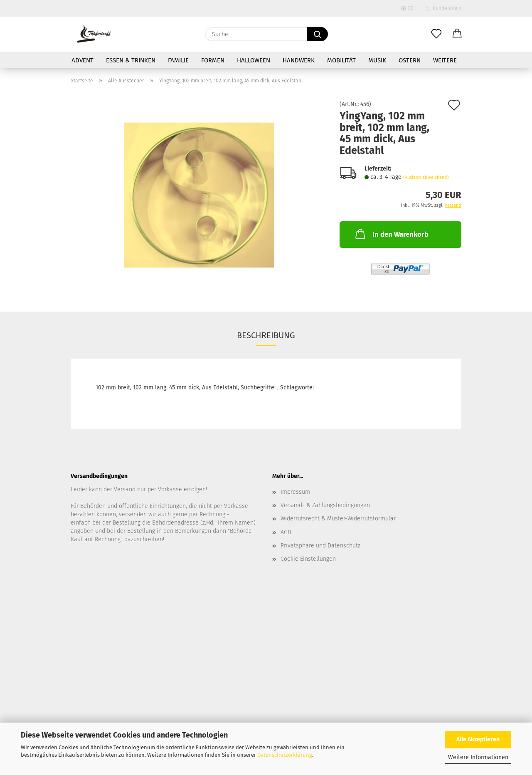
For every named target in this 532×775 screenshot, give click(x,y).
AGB (286, 532)
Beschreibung (266, 335)
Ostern (410, 60)
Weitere (445, 60)
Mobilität (341, 60)
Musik (377, 60)
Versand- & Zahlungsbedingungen (325, 505)
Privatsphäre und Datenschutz (320, 546)
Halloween (254, 60)
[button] (457, 34)
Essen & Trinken (131, 60)
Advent (83, 60)
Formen (213, 60)
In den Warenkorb (391, 234)
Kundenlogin (443, 8)
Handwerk (299, 60)
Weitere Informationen (478, 757)
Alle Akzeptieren (478, 739)
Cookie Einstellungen (308, 559)
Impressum (295, 492)
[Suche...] (318, 34)
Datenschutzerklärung (285, 755)
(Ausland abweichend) (426, 177)
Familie (178, 60)
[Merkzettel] (436, 34)
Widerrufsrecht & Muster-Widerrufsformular (338, 519)
